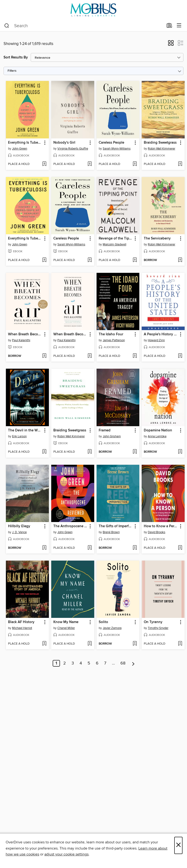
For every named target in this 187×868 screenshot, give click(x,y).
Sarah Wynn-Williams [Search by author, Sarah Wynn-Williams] (117, 149)
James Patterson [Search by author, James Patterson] (114, 340)
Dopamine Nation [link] (158, 430)
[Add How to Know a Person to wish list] (180, 548)
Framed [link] (105, 430)
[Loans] (169, 27)
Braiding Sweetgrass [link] (160, 143)
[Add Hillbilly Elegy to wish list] (44, 548)
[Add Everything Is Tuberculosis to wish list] (44, 164)
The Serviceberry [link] (157, 239)
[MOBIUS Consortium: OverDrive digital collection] (93, 10)
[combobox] (84, 26)
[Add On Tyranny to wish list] (180, 644)
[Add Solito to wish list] (135, 644)
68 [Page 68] (123, 663)
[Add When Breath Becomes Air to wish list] (44, 356)
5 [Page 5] (89, 663)
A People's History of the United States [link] (161, 334)
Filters (12, 71)
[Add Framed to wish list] (135, 452)
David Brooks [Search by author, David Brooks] (157, 532)
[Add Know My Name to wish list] (90, 644)
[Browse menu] (179, 26)
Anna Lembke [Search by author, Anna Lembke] (157, 436)
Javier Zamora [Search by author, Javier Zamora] (112, 628)
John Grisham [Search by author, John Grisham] (112, 436)
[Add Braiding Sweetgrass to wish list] (180, 164)
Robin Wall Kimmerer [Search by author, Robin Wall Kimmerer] (161, 149)
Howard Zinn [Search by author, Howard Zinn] (156, 340)
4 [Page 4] (81, 663)
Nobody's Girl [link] (64, 143)
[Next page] (133, 663)
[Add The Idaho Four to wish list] (135, 356)
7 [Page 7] (105, 663)
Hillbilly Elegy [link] (19, 526)
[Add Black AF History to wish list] (44, 644)
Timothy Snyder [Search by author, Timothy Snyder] (158, 628)
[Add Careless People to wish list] (135, 164)
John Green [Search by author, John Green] (20, 149)
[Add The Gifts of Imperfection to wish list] (135, 548)
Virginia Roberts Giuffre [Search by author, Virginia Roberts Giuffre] (73, 149)
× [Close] (178, 845)
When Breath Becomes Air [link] (25, 334)
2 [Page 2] (65, 663)
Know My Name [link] (66, 622)
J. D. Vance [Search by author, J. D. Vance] (19, 532)
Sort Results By (16, 57)
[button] (171, 44)
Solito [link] (103, 622)
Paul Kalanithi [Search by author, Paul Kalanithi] (21, 340)
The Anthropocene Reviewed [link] (70, 526)
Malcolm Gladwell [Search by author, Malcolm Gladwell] (115, 244)
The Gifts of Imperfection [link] (116, 526)
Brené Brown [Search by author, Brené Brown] (111, 532)
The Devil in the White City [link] (25, 430)
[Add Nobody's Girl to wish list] (90, 164)
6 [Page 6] (97, 663)
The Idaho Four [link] (111, 334)
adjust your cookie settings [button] (66, 854)
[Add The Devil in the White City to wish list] (44, 452)
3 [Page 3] (73, 663)
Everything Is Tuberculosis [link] (25, 143)
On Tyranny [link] (153, 622)
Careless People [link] (111, 143)
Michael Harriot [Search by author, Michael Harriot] (22, 628)
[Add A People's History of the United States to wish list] (180, 356)
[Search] (7, 26)
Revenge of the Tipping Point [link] (116, 239)
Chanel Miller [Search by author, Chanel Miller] (66, 628)
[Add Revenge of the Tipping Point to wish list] (135, 260)
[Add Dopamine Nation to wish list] (180, 452)
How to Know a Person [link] (161, 526)
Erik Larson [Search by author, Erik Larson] (19, 436)
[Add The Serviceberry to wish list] (180, 260)
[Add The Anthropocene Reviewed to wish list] (90, 548)
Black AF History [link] (21, 622)
